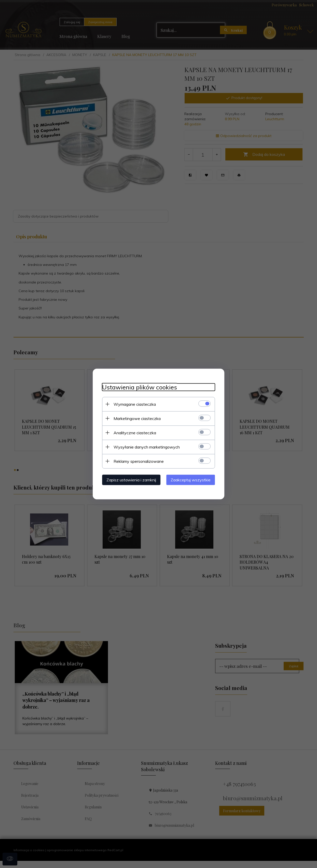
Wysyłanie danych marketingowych (145, 447)
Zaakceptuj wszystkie (193, 480)
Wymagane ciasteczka (133, 404)
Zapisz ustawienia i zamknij (129, 480)
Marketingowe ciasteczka (135, 418)
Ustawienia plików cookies (137, 387)
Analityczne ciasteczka (133, 432)
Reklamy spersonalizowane (137, 461)
